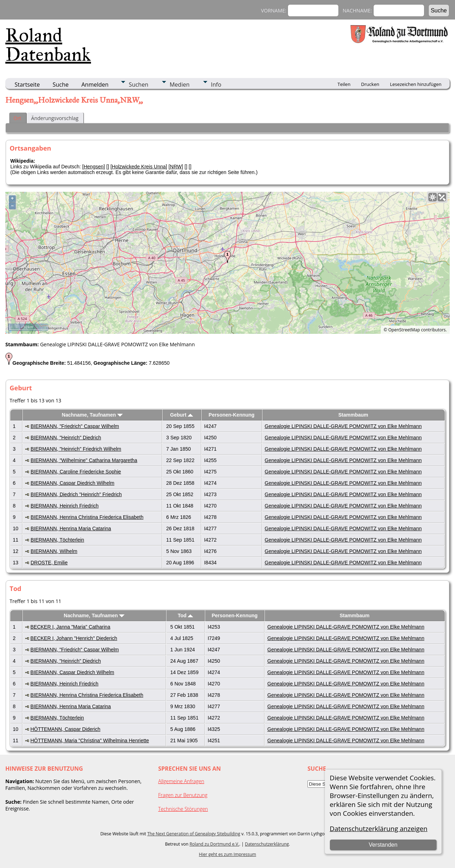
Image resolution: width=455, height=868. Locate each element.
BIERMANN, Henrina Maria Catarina (71, 528)
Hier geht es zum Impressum (228, 854)
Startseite (27, 85)
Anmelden (95, 85)
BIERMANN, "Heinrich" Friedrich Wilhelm (76, 449)
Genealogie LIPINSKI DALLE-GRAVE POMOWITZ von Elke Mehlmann (343, 426)
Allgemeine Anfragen (181, 781)
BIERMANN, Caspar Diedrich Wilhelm (73, 483)
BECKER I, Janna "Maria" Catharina (70, 627)
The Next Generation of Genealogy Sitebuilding (194, 834)
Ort (17, 118)
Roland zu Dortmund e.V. (214, 844)
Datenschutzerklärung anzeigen (379, 828)
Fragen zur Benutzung (183, 795)
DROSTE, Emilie (49, 563)
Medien (180, 85)
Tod (186, 615)
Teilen (344, 84)
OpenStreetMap (404, 330)
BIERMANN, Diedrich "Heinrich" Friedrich (76, 494)
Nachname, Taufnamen (92, 415)
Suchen (138, 85)
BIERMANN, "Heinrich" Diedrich (66, 438)
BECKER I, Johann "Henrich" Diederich (74, 638)
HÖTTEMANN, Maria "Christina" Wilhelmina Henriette (90, 740)
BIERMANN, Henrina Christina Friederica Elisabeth (87, 517)
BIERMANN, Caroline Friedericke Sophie (76, 472)
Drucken (370, 84)
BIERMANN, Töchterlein (57, 540)
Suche (61, 85)
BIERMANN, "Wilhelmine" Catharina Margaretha (84, 460)
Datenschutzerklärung (267, 844)
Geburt (182, 415)
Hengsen (93, 167)
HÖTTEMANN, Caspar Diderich (65, 729)
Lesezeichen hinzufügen (416, 84)
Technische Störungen (183, 809)
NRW (176, 167)
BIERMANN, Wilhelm (54, 551)
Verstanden (383, 845)
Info (216, 85)
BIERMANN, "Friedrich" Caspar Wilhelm (75, 426)
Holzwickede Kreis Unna (139, 167)
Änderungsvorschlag (55, 118)
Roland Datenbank (48, 45)
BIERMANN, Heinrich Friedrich (65, 506)
